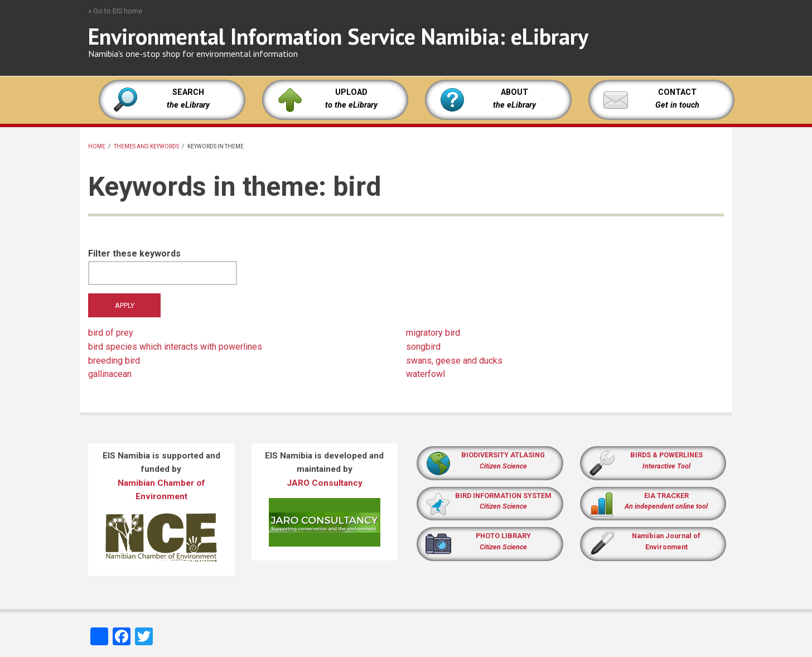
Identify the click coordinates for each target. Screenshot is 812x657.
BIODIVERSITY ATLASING (503, 455)
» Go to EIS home (115, 11)
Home (97, 146)
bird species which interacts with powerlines (175, 347)
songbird (423, 347)
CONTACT (677, 92)
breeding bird (114, 361)
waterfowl (426, 374)
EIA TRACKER (666, 496)
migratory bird (433, 333)
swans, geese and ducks (454, 361)
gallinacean (110, 374)
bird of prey (111, 333)
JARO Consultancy (325, 483)
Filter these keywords (134, 253)
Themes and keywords (146, 146)
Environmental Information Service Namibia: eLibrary (338, 36)
